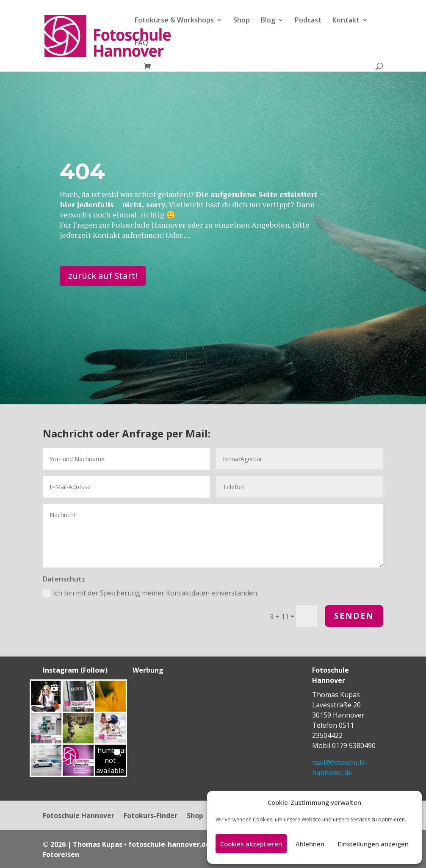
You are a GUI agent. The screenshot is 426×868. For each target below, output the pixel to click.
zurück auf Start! (103, 276)
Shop (242, 21)
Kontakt (346, 21)
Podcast (308, 21)
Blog (268, 21)
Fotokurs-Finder (151, 816)
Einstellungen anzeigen (373, 844)
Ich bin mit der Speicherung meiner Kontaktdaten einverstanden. (151, 593)
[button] (46, 696)
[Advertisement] (185, 732)
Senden (354, 616)
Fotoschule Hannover (79, 816)
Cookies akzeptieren (251, 844)
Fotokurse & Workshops (174, 21)
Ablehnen (310, 844)
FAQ (141, 44)
